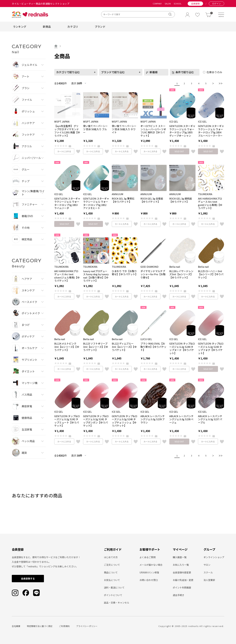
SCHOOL (178, 4)
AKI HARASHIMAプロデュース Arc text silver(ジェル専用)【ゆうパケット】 (67, 276)
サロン (207, 565)
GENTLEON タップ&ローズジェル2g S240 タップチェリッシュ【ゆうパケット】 (124, 421)
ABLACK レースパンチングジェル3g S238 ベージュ (181, 419)
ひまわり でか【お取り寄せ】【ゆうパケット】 (125, 273)
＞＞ (220, 83)
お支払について (112, 580)
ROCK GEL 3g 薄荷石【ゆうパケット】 (123, 200)
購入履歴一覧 (180, 557)
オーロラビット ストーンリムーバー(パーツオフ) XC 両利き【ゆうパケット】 (153, 131)
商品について (111, 572)
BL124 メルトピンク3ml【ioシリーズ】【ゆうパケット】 (67, 347)
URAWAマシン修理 (149, 572)
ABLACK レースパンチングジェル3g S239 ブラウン (153, 419)
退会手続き (178, 595)
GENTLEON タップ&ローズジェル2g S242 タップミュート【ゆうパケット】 (67, 421)
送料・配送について (114, 587)
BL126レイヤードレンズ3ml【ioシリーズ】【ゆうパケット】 (181, 274)
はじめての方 (111, 557)
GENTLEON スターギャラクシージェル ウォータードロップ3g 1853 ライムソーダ (67, 203)
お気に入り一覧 (181, 565)
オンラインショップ (214, 557)
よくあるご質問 (147, 557)
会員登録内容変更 (182, 572)
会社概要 (16, 626)
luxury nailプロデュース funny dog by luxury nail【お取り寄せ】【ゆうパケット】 (96, 276)
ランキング (20, 27)
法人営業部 (209, 580)
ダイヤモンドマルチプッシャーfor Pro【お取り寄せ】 (153, 274)
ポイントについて (113, 595)
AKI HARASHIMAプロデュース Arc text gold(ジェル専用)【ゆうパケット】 (210, 203)
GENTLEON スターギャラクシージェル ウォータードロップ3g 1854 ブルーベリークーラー (211, 131)
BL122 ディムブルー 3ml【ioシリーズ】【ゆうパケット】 (124, 347)
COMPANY (157, 4)
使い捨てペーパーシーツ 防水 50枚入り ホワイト (124, 129)
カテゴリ (73, 27)
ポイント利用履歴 (182, 587)
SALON (168, 4)
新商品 (47, 27)
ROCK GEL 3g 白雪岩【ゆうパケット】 (152, 200)
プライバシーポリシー (87, 626)
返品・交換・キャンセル (117, 603)
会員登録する (28, 578)
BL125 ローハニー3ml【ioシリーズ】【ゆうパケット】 (211, 274)
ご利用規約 (64, 626)
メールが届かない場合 (151, 565)
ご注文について (112, 565)
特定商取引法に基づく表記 (40, 626)
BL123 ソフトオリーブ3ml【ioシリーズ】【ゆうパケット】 (96, 347)
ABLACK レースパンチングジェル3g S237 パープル (210, 419)
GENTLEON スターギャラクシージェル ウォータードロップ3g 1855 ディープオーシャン (182, 131)
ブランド (100, 27)
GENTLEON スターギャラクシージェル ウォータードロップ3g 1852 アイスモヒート (96, 203)
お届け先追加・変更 (183, 580)
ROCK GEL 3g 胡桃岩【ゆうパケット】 (181, 200)
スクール (208, 572)
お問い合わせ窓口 (149, 580)
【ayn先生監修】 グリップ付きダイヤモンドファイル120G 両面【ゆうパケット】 (67, 131)
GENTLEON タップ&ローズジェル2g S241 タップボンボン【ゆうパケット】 (96, 421)
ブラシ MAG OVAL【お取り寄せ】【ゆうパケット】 (153, 347)
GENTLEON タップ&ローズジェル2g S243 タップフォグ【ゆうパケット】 (211, 348)
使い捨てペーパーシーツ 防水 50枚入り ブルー (95, 129)
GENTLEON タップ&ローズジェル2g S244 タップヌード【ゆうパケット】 (182, 348)
